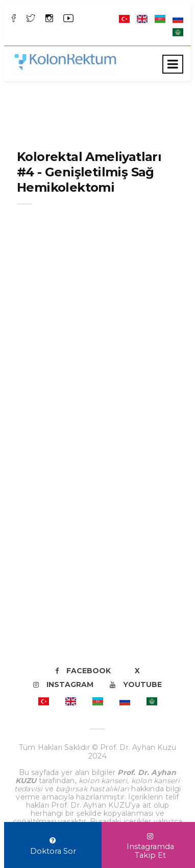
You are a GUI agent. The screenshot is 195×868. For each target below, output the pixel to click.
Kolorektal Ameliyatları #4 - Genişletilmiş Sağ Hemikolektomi (89, 172)
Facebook (83, 671)
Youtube (136, 684)
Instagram (63, 684)
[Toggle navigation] (173, 64)
